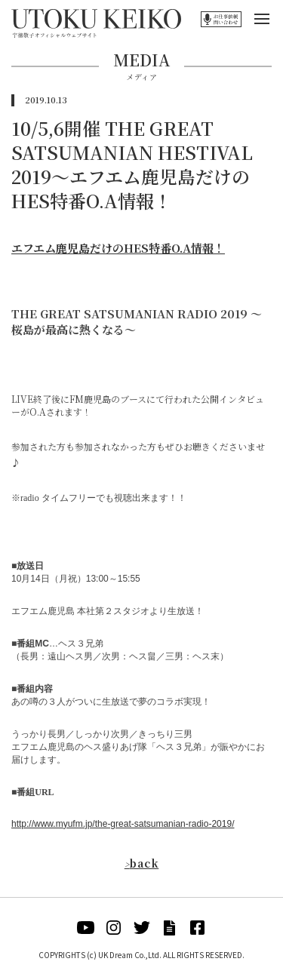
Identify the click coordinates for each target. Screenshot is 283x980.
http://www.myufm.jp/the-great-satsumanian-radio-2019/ (123, 824)
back (142, 863)
